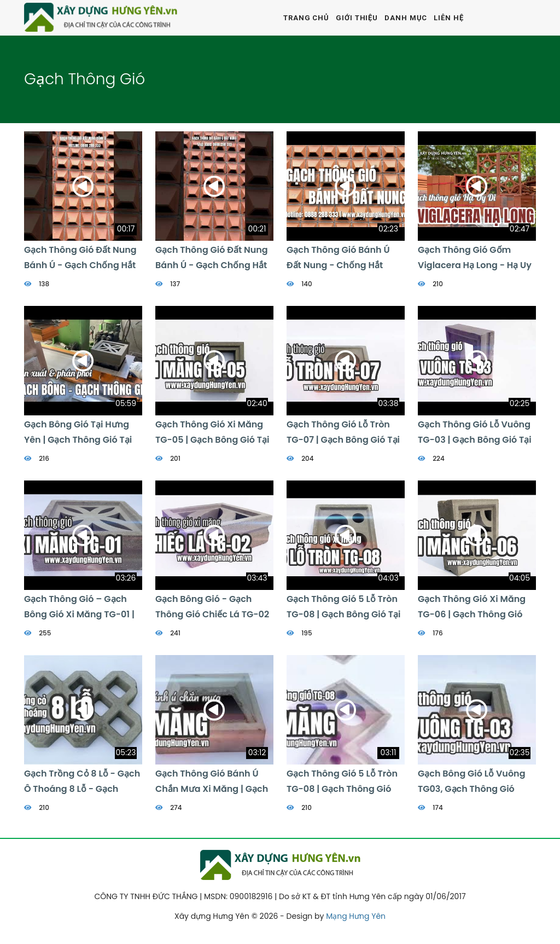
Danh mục (406, 18)
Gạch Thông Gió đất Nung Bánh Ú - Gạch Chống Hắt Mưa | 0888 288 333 (80, 265)
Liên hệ (448, 18)
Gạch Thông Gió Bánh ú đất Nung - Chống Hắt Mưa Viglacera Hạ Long (338, 265)
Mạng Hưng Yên (356, 916)
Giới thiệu (357, 18)
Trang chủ (306, 18)
